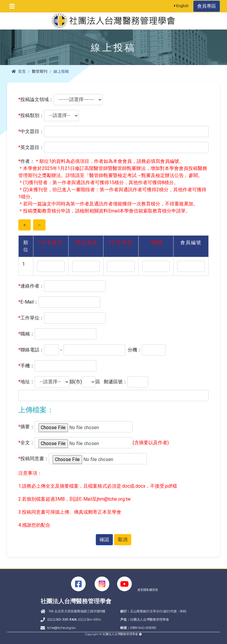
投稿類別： (31, 116)
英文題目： (31, 147)
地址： (26, 382)
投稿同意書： (34, 459)
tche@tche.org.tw (61, 628)
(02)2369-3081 (58, 619)
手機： (26, 366)
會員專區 (207, 6)
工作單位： (31, 318)
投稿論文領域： (36, 100)
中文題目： (31, 132)
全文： (26, 443)
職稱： (26, 334)
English (181, 6)
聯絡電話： (31, 350)
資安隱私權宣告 (148, 590)
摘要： (26, 427)
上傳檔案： (36, 410)
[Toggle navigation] (12, 6)
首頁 (19, 71)
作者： (26, 161)
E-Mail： (28, 302)
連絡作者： (31, 286)
